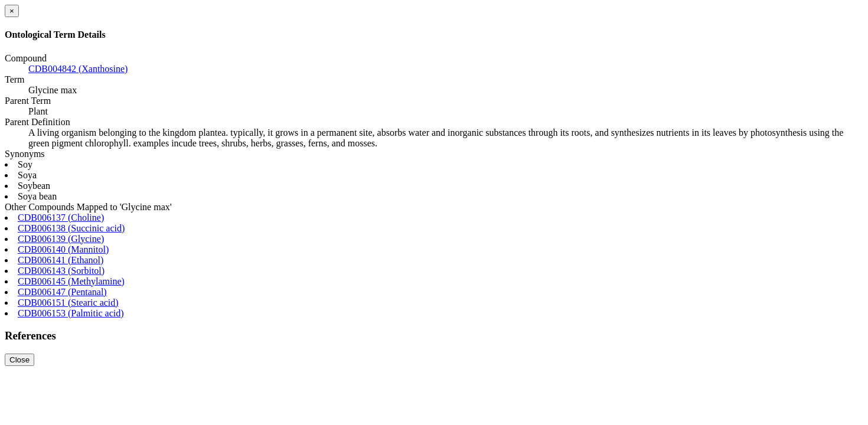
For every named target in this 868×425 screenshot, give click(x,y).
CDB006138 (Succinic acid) (71, 228)
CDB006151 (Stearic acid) (68, 303)
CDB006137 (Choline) (61, 218)
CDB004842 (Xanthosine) (78, 69)
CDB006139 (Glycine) (61, 239)
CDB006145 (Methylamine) (71, 281)
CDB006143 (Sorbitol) (61, 271)
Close (19, 360)
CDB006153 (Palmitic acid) (71, 313)
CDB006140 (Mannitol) (63, 249)
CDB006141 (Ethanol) (61, 260)
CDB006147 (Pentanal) (62, 292)
